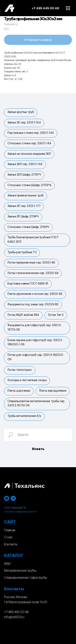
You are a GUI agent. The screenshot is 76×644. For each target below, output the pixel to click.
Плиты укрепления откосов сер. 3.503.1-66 (35, 294)
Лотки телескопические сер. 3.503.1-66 (33, 273)
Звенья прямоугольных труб (26, 196)
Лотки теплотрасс (20, 370)
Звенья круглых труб (21, 112)
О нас (8, 537)
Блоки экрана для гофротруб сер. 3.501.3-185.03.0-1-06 (35, 343)
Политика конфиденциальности (20, 512)
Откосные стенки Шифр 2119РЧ (28, 227)
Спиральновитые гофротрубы (26, 578)
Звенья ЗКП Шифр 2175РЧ (24, 175)
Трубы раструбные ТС (22, 252)
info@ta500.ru (14, 617)
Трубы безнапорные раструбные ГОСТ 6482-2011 (33, 240)
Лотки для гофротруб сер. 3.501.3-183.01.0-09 (36, 357)
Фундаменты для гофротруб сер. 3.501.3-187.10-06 (34, 328)
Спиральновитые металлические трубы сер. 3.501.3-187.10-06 (36, 404)
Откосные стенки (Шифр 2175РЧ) (29, 185)
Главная (10, 530)
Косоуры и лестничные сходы (27, 380)
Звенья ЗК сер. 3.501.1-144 (24, 123)
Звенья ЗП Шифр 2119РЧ (23, 217)
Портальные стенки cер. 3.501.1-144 (31, 133)
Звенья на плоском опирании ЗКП (29, 154)
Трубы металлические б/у (24, 416)
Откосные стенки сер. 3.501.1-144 (29, 143)
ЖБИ (7, 564)
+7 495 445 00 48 (16, 612)
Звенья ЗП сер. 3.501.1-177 (24, 206)
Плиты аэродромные (53, 391)
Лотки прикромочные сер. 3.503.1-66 (31, 263)
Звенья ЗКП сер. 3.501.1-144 (25, 164)
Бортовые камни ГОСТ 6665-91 (28, 284)
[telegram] (13, 498)
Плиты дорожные (19, 391)
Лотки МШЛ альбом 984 (23, 315)
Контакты (11, 544)
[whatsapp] (7, 498)
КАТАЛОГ (14, 556)
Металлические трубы (20, 571)
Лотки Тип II (56, 315)
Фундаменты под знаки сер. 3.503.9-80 (33, 305)
